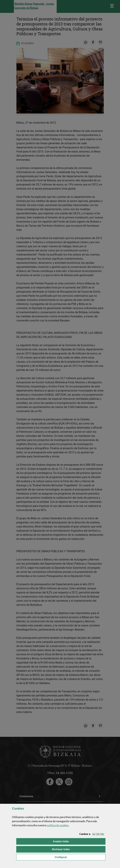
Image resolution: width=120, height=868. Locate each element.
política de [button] (58, 825)
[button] (94, 834)
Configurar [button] (78, 857)
